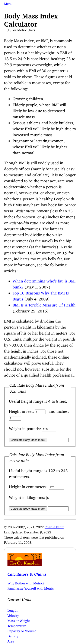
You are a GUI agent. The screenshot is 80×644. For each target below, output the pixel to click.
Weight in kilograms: (28, 496)
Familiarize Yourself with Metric (31, 587)
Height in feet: (22, 410)
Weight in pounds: (25, 428)
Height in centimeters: (29, 486)
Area (11, 640)
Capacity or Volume (22, 630)
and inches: (59, 410)
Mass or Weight (19, 620)
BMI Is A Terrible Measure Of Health (44, 304)
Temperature (17, 625)
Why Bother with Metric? (26, 582)
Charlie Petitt (54, 526)
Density (13, 635)
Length (12, 609)
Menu (8, 3)
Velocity (13, 615)
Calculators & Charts (27, 573)
